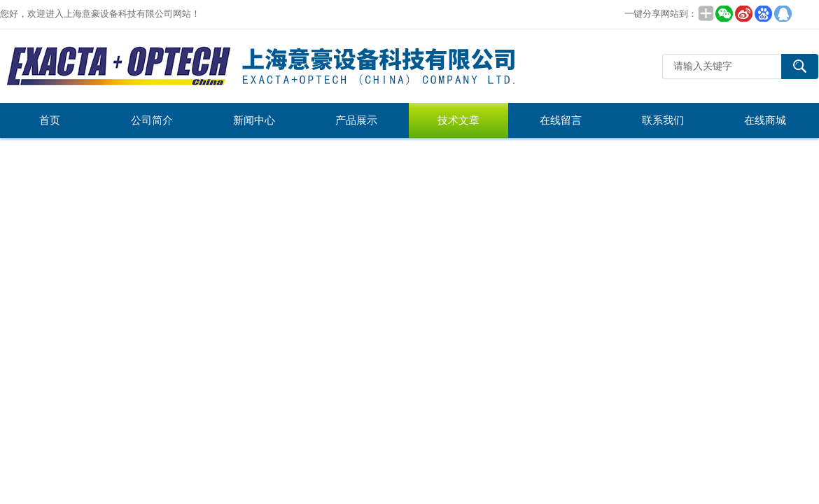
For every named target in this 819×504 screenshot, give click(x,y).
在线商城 (765, 120)
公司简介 (152, 120)
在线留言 (561, 120)
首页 (50, 120)
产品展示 (356, 120)
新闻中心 (254, 120)
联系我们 (663, 120)
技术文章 (458, 120)
